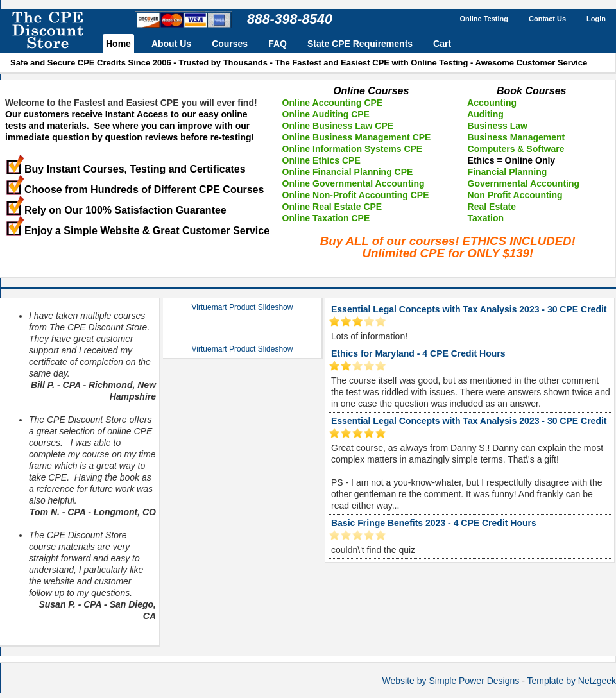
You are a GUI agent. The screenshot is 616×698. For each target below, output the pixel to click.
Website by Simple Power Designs (451, 681)
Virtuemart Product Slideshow (243, 307)
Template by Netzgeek (571, 681)
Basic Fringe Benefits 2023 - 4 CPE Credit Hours (434, 523)
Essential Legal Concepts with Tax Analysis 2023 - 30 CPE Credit (469, 309)
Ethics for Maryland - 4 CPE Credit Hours (418, 353)
